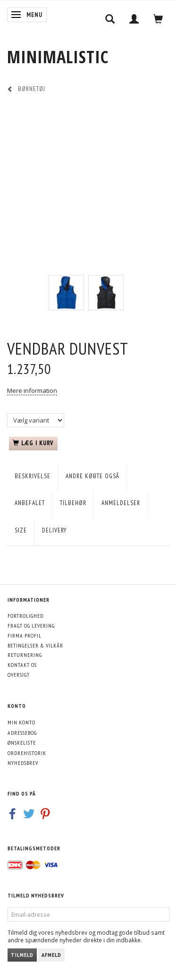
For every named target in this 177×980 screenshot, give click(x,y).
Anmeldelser (121, 503)
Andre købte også (93, 476)
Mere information (32, 390)
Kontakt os (22, 665)
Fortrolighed (25, 616)
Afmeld (51, 955)
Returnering (25, 655)
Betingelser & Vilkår (35, 645)
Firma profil (25, 635)
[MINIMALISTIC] (58, 57)
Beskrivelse (33, 476)
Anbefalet (30, 503)
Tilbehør (73, 503)
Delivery (54, 530)
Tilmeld (22, 955)
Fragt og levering (31, 626)
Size (21, 530)
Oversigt (19, 675)
